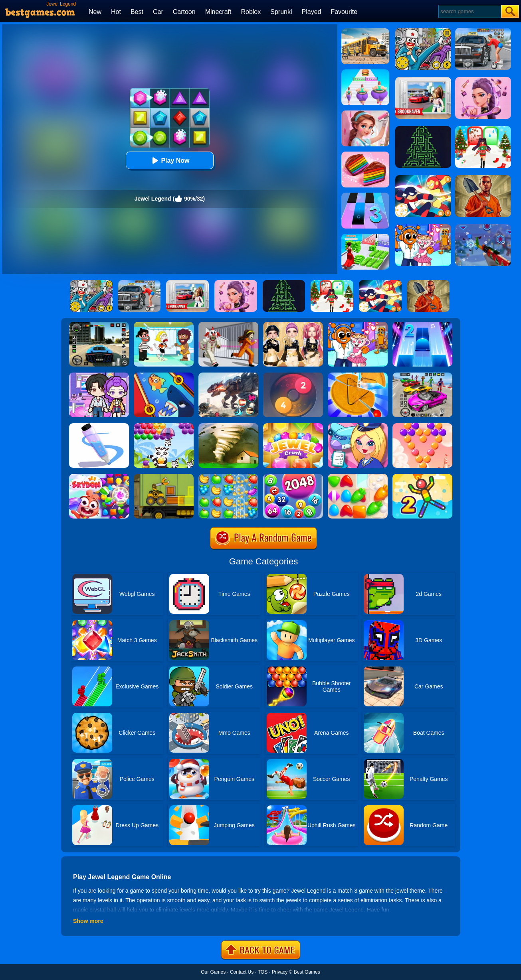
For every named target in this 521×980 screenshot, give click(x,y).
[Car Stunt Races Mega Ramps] (422, 375)
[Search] (469, 11)
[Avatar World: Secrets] (99, 375)
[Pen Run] (99, 426)
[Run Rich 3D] (365, 237)
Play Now (169, 161)
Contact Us (242, 972)
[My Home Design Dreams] (365, 113)
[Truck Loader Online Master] (164, 477)
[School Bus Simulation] (365, 31)
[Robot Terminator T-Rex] (228, 375)
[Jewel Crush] (293, 426)
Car (158, 12)
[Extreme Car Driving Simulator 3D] (99, 325)
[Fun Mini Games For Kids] (358, 325)
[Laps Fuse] (293, 375)
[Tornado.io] (228, 426)
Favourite (344, 12)
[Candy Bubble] (422, 426)
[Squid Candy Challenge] (358, 375)
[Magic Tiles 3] (365, 195)
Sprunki (281, 12)
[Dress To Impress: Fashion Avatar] (293, 325)
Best (137, 12)
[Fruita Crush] (228, 477)
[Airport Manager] (358, 426)
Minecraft (218, 12)
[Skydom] (99, 477)
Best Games (307, 972)
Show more (88, 921)
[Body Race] (365, 72)
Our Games (213, 972)
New (95, 12)
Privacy (280, 972)
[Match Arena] (358, 477)
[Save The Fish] (164, 375)
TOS (263, 972)
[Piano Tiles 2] (422, 325)
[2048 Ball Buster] (293, 477)
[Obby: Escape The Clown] (228, 325)
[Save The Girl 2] (164, 325)
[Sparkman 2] (422, 477)
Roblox (251, 12)
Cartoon (184, 12)
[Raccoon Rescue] (164, 426)
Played (312, 12)
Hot (116, 12)
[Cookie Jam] (365, 154)
